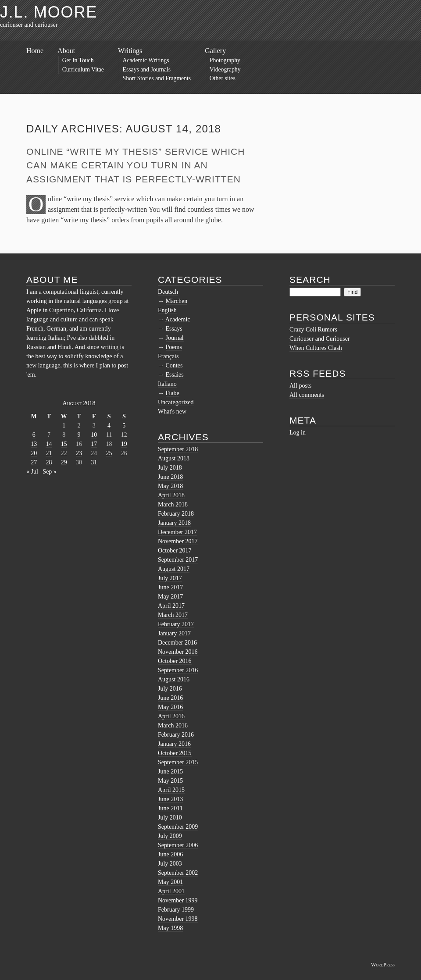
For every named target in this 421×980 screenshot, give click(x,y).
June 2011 (170, 808)
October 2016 (175, 661)
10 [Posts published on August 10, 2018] (94, 435)
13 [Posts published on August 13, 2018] (34, 444)
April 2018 (171, 495)
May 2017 (170, 597)
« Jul (32, 472)
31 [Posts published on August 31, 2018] (94, 462)
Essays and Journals (147, 69)
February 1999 (176, 910)
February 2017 (176, 624)
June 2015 (170, 772)
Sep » (50, 472)
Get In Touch (78, 60)
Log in (298, 433)
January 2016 (174, 744)
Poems (174, 347)
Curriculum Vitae (83, 69)
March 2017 (173, 615)
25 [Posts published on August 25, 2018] (109, 453)
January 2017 (174, 633)
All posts (300, 386)
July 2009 (170, 836)
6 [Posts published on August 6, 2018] (34, 435)
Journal (175, 338)
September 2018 (178, 449)
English (167, 310)
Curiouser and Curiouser (320, 339)
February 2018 (176, 514)
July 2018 (170, 468)
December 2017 (177, 532)
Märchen (177, 301)
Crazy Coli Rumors (313, 330)
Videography (225, 69)
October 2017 (175, 551)
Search (310, 280)
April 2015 (171, 790)
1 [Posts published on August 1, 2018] (64, 426)
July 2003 (170, 864)
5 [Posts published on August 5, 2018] (124, 426)
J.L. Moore (49, 12)
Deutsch (168, 292)
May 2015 (170, 781)
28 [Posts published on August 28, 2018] (49, 462)
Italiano (167, 384)
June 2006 (170, 854)
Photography (225, 60)
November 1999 (178, 900)
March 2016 (173, 725)
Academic (178, 319)
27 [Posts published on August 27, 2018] (34, 462)
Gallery (215, 51)
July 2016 (170, 689)
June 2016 (170, 698)
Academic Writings (146, 60)
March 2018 (173, 504)
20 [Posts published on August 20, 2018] (34, 453)
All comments (307, 395)
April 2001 (171, 891)
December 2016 (177, 643)
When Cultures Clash (316, 348)
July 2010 (170, 818)
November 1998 (178, 919)
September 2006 (178, 845)
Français (168, 356)
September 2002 (178, 873)
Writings (130, 51)
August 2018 (174, 458)
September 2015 (178, 762)
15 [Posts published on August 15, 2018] (64, 444)
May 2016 (170, 707)
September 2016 (178, 670)
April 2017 (171, 606)
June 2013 (170, 799)
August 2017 (174, 569)
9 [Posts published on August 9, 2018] (79, 435)
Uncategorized (176, 402)
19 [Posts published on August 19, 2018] (124, 444)
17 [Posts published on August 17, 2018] (94, 444)
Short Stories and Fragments (157, 78)
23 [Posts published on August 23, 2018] (79, 453)
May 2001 (170, 882)
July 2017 (170, 578)
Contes (174, 365)
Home (35, 51)
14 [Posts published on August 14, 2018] (49, 444)
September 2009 (178, 827)
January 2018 (174, 523)
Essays (174, 329)
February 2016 (176, 735)
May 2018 (170, 486)
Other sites (223, 78)
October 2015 (175, 753)
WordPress (383, 965)
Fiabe (173, 393)
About (66, 51)
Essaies (175, 375)
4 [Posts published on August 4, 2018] (109, 426)
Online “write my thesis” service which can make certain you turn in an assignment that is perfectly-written (136, 165)
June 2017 (170, 587)
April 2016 (171, 716)
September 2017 (178, 560)
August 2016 (174, 679)
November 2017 (178, 541)
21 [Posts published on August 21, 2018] (49, 453)
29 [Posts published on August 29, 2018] (64, 462)
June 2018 (170, 477)
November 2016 (178, 652)
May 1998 (170, 928)
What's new (172, 412)
